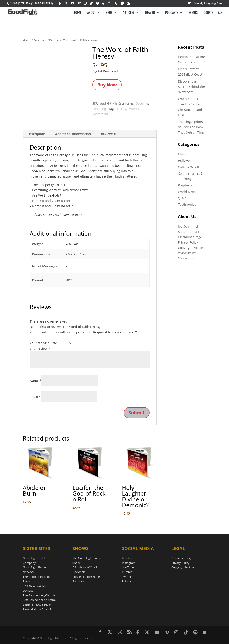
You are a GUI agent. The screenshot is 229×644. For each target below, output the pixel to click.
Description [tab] (36, 134)
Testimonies (187, 204)
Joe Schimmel (188, 226)
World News (187, 192)
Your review (40, 349)
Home (27, 40)
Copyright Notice (191, 248)
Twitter (127, 577)
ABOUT (91, 13)
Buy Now (107, 85)
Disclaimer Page (190, 237)
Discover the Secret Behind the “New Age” (191, 87)
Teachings (40, 40)
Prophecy (185, 185)
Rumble (127, 572)
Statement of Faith (192, 232)
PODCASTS (172, 13)
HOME (78, 13)
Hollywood (186, 161)
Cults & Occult (189, 167)
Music (182, 154)
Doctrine (55, 40)
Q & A (182, 198)
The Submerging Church (39, 595)
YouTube (128, 567)
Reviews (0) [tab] (110, 134)
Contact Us (186, 258)
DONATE (208, 13)
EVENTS (193, 13)
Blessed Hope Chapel (37, 609)
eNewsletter (187, 253)
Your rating (39, 343)
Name (36, 381)
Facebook (128, 558)
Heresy (122, 109)
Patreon (127, 581)
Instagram (129, 563)
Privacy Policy (188, 242)
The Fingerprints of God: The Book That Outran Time (191, 127)
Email (35, 397)
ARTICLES (129, 13)
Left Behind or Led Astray (40, 600)
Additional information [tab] (73, 134)
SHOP (109, 13)
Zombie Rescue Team (37, 605)
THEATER (150, 13)
